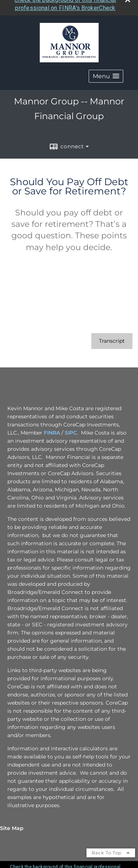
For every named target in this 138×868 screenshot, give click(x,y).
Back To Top (111, 849)
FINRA (52, 429)
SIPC (71, 429)
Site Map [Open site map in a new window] (12, 824)
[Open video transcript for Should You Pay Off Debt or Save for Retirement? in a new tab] (112, 337)
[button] (106, 72)
